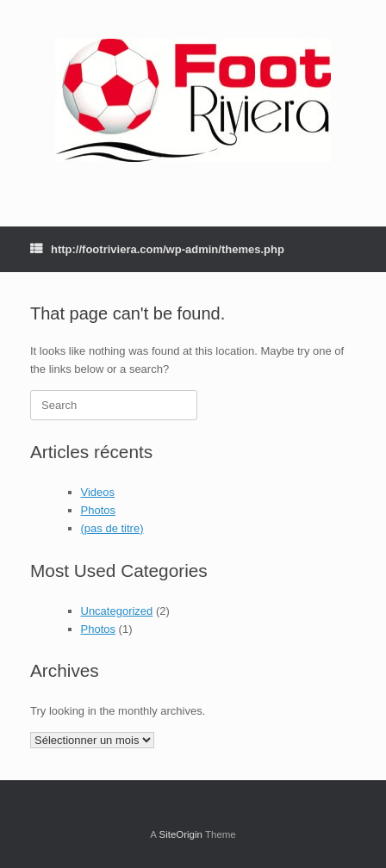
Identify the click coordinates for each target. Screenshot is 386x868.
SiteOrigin (181, 834)
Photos (98, 510)
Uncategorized (117, 611)
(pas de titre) (112, 528)
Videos (98, 492)
